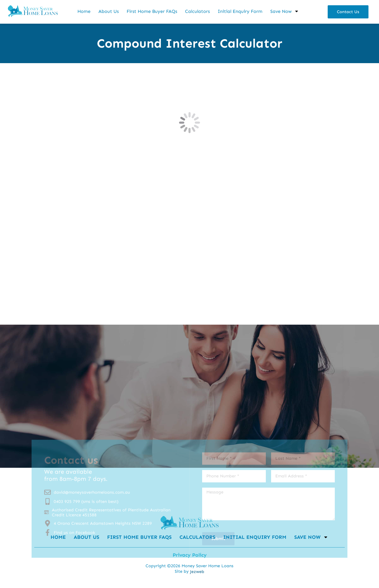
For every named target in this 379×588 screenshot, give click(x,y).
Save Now (285, 11)
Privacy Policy (190, 555)
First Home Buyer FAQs (152, 11)
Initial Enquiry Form (240, 11)
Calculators (197, 11)
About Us (109, 11)
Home (84, 11)
